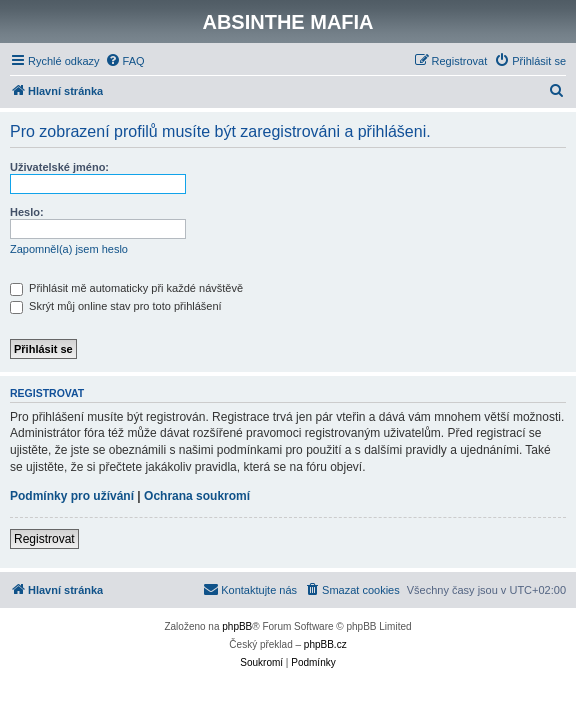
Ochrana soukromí (197, 496)
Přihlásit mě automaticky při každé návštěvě (126, 288)
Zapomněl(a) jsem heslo (69, 249)
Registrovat (44, 539)
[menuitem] (125, 61)
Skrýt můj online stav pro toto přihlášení (116, 306)
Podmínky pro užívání (72, 496)
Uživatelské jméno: (59, 167)
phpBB (237, 626)
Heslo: (27, 212)
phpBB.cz (325, 644)
